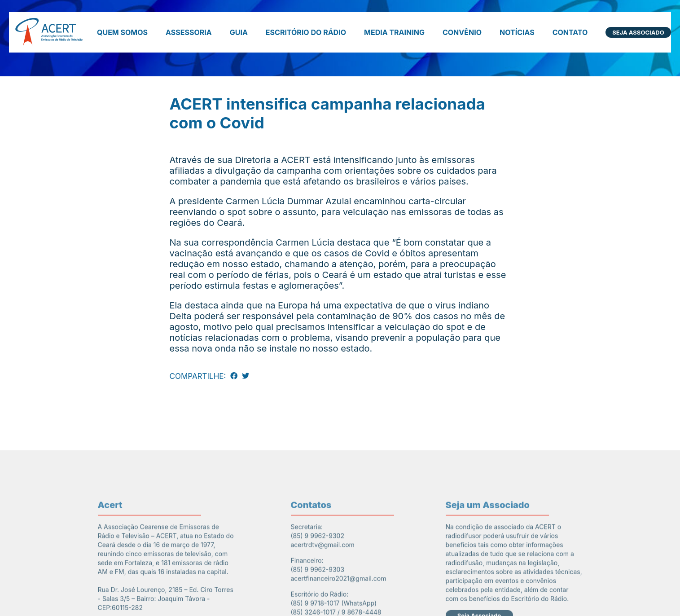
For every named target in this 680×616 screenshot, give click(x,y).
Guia (239, 32)
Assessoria (189, 32)
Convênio (462, 32)
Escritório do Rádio (306, 32)
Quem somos (122, 32)
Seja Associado (638, 32)
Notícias (517, 32)
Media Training (394, 32)
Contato (570, 32)
